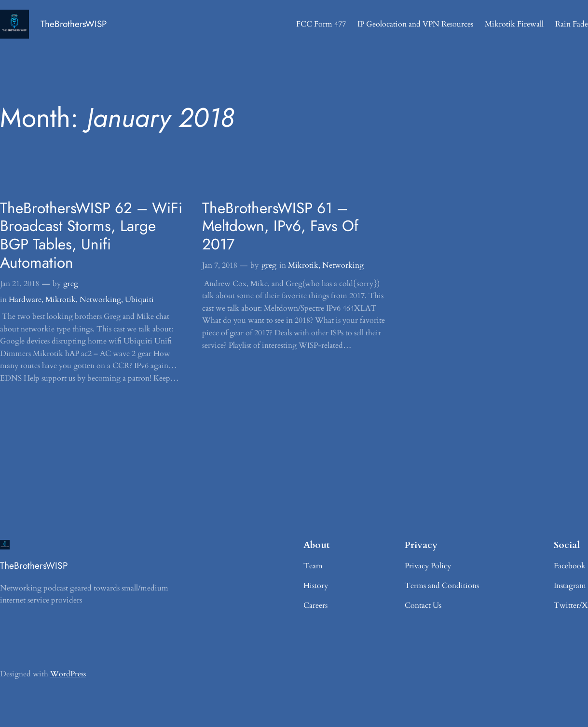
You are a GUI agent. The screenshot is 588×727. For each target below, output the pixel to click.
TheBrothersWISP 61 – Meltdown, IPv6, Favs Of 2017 (280, 226)
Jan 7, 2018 (220, 265)
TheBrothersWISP (74, 24)
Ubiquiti (139, 300)
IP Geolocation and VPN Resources (415, 24)
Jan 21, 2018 (20, 284)
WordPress (68, 674)
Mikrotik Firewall (514, 24)
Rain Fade (572, 24)
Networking (100, 300)
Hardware (25, 300)
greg (71, 284)
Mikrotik (61, 300)
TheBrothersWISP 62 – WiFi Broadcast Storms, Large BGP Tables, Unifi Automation (91, 236)
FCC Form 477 (321, 24)
